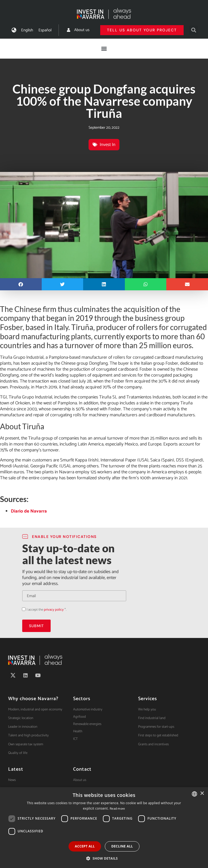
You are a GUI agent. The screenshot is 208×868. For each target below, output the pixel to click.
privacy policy (54, 610)
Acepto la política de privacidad (22, 609)
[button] (194, 30)
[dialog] (104, 828)
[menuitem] (27, 30)
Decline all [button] (122, 846)
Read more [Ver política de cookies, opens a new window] (117, 809)
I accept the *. (46, 610)
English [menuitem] (27, 30)
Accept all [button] (85, 846)
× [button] (202, 794)
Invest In (108, 145)
